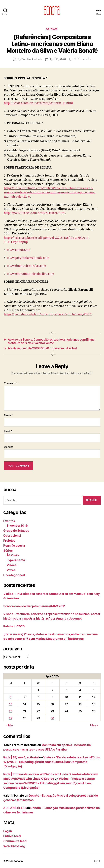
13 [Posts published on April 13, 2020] (11, 704)
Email (8, 431)
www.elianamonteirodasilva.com (31, 274)
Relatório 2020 (14, 626)
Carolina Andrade (32, 59)
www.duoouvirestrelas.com (27, 266)
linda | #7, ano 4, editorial (21, 757)
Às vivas (52, 29)
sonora (18, 861)
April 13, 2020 (58, 59)
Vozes (11, 570)
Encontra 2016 (17, 526)
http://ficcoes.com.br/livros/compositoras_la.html (38, 103)
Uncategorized (14, 575)
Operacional (12, 536)
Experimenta (16, 560)
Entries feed (12, 836)
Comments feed (15, 841)
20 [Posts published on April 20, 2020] (11, 711)
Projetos (9, 541)
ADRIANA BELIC (15, 808)
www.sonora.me (19, 250)
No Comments (82, 59)
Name (9, 415)
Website (9, 447)
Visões (11, 565)
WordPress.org (14, 846)
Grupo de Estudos (16, 531)
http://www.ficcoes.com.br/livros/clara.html (35, 213)
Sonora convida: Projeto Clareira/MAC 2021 (35, 606)
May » (94, 725)
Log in (8, 831)
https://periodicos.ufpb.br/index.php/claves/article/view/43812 (48, 314)
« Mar (10, 725)
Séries (8, 551)
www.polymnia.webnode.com (28, 258)
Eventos (9, 521)
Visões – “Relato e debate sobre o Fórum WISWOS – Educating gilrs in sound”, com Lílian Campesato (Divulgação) (52, 762)
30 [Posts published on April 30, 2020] (52, 718)
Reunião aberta (14, 546)
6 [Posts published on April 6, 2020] (11, 697)
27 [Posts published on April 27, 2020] (11, 718)
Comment (11, 383)
